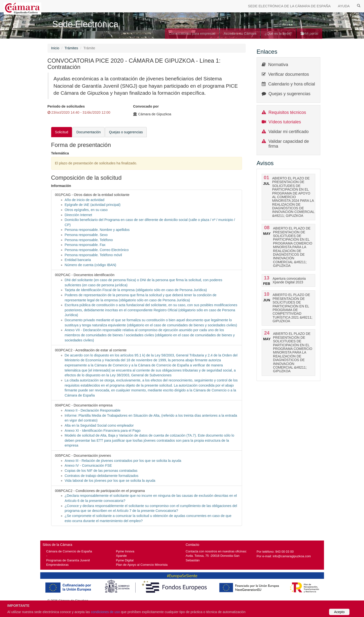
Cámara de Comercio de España (69, 551)
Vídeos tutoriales (285, 122)
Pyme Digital (125, 560)
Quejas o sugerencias (126, 132)
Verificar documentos (289, 74)
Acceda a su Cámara (240, 34)
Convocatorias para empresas (192, 34)
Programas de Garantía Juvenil (68, 560)
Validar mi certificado (289, 132)
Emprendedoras (57, 565)
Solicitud (62, 132)
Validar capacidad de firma (289, 144)
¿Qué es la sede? (278, 34)
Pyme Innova (125, 551)
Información (61, 186)
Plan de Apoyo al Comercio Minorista (142, 565)
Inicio (55, 48)
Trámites (71, 48)
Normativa (278, 65)
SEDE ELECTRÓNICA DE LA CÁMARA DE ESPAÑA (289, 6)
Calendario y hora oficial (292, 84)
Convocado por (146, 106)
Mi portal (309, 34)
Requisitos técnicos (287, 112)
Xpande (121, 556)
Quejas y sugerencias (289, 94)
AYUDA (344, 6)
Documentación (89, 132)
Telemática (60, 153)
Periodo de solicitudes (66, 106)
